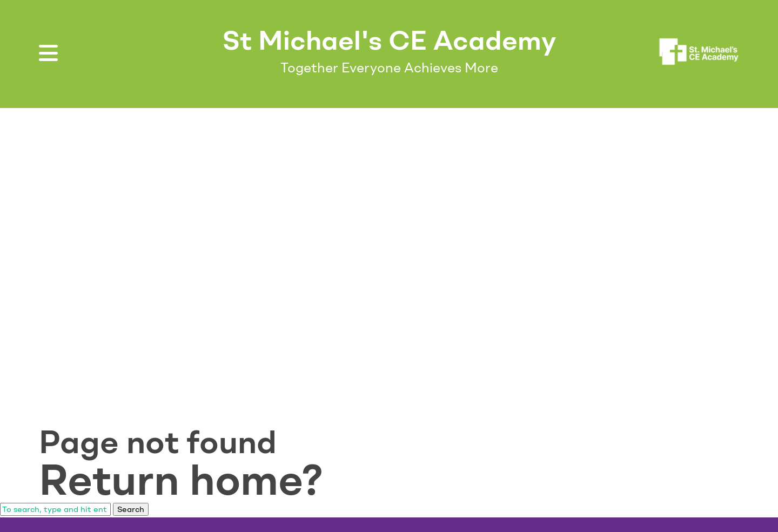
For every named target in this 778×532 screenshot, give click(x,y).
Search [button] (131, 509)
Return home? (181, 480)
